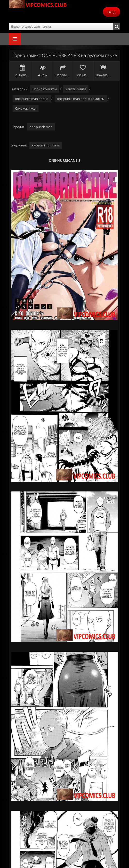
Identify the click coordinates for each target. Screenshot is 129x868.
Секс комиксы (26, 108)
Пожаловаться (103, 71)
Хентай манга (76, 89)
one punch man (41, 127)
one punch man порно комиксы (81, 99)
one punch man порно (32, 99)
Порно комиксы (45, 89)
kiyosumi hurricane (46, 145)
